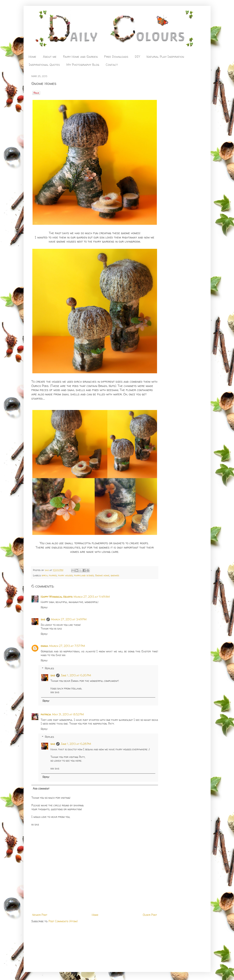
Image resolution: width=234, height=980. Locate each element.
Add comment (41, 788)
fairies (53, 575)
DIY (137, 57)
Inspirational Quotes (44, 65)
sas (47, 570)
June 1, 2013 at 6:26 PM (76, 675)
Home (32, 57)
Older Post (150, 915)
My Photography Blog (83, 65)
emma (44, 646)
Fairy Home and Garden (80, 57)
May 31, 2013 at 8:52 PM (68, 714)
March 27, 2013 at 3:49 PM (69, 619)
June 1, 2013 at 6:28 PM (76, 744)
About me (50, 57)
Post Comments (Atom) (63, 921)
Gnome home (102, 575)
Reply (44, 607)
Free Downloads (116, 57)
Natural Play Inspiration (165, 57)
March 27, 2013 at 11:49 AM (92, 597)
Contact (112, 65)
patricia (46, 714)
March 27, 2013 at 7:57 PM (67, 646)
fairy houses (65, 575)
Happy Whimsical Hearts (57, 597)
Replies (49, 668)
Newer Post (40, 915)
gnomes (115, 575)
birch (45, 575)
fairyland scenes (84, 575)
